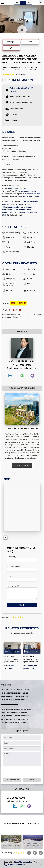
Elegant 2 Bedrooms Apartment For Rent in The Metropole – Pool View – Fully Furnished (32, 661)
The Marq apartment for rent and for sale (33, 844)
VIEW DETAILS (22, 465)
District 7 (11, 212)
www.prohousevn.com (32, 194)
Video (30, 42)
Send (22, 605)
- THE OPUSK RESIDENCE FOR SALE (15, 700)
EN (23, 3)
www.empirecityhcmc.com (29, 196)
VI (17, 3)
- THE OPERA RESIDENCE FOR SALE (15, 696)
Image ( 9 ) (11, 42)
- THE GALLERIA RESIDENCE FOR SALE (16, 690)
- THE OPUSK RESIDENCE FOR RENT (15, 719)
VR (11, 48)
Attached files (12, 780)
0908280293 (18, 798)
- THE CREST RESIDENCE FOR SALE (15, 693)
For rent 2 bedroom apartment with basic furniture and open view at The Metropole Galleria (12, 661)
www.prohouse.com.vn (27, 191)
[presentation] (21, 772)
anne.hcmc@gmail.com (17, 188)
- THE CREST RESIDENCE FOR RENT (15, 713)
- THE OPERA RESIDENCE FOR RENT (15, 716)
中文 (29, 3)
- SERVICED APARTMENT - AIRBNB (14, 723)
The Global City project (11, 845)
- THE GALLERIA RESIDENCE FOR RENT (16, 709)
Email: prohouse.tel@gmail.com (22, 368)
